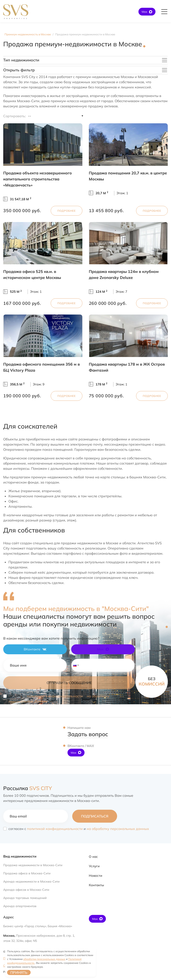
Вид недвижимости (20, 856)
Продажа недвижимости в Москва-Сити (33, 865)
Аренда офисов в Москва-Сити (26, 890)
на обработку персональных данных (118, 829)
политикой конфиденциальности (55, 696)
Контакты (96, 885)
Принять (19, 972)
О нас (93, 857)
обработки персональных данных (44, 959)
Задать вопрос (88, 734)
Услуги (94, 866)
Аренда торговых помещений (25, 898)
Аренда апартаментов (20, 906)
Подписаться (95, 816)
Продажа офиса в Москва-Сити (27, 873)
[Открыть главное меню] (164, 12)
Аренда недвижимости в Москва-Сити (31, 881)
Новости (96, 876)
